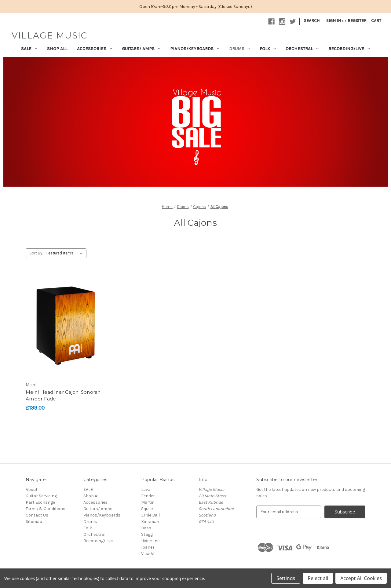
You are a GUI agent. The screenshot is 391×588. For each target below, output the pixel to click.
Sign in (334, 21)
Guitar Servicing (41, 496)
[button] (196, 122)
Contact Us (37, 515)
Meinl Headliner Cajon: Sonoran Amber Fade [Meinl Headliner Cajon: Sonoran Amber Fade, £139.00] (63, 396)
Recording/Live (349, 49)
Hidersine (150, 541)
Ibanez (148, 547)
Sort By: (36, 253)
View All (148, 554)
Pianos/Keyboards (195, 49)
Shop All (57, 49)
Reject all (318, 578)
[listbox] (66, 253)
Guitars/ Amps (141, 49)
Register (357, 21)
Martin (148, 502)
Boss (146, 528)
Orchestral (302, 49)
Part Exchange (40, 502)
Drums (240, 49)
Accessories (95, 49)
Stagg (147, 534)
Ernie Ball (150, 515)
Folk (268, 49)
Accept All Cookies (361, 578)
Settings (286, 578)
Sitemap (34, 522)
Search (312, 21)
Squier (147, 509)
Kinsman (150, 522)
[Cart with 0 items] (376, 21)
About (32, 489)
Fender (148, 496)
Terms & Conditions (46, 509)
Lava (146, 489)
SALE (29, 49)
